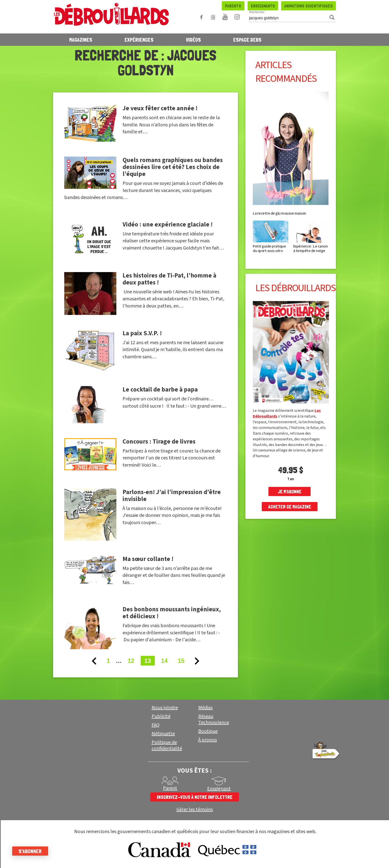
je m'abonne (290, 492)
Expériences (139, 40)
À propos (208, 740)
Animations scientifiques (308, 6)
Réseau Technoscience (214, 719)
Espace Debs (247, 40)
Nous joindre (165, 708)
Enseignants (263, 6)
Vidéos (193, 40)
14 (164, 661)
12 (131, 661)
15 (181, 661)
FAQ (156, 725)
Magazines (81, 40)
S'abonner (30, 851)
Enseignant (219, 789)
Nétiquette (163, 734)
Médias (205, 708)
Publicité (161, 716)
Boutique (208, 731)
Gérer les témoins (195, 810)
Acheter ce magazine (290, 507)
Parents (233, 6)
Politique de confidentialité (167, 745)
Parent (170, 788)
